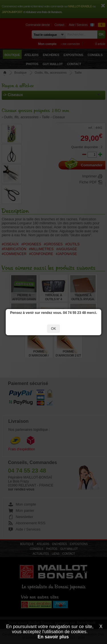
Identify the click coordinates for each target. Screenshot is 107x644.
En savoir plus (53, 637)
